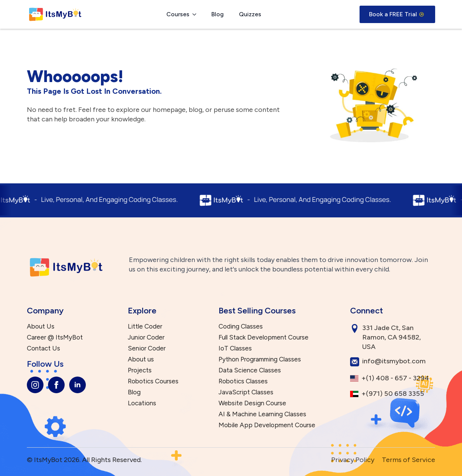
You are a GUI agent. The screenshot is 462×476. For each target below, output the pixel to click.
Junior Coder (146, 337)
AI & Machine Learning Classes (262, 414)
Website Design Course (252, 403)
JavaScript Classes (246, 392)
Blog (218, 14)
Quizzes (250, 14)
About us (141, 359)
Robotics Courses (153, 381)
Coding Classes (241, 326)
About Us (41, 326)
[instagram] (35, 385)
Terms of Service (409, 460)
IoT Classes (235, 348)
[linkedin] (78, 385)
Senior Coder (147, 348)
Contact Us (43, 348)
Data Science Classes (250, 370)
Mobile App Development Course (267, 425)
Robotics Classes (243, 381)
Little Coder (145, 326)
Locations (142, 403)
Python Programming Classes (260, 359)
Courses (178, 14)
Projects (140, 370)
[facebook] (56, 385)
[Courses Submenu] (197, 14)
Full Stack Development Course (264, 337)
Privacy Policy (353, 460)
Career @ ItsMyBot (55, 337)
